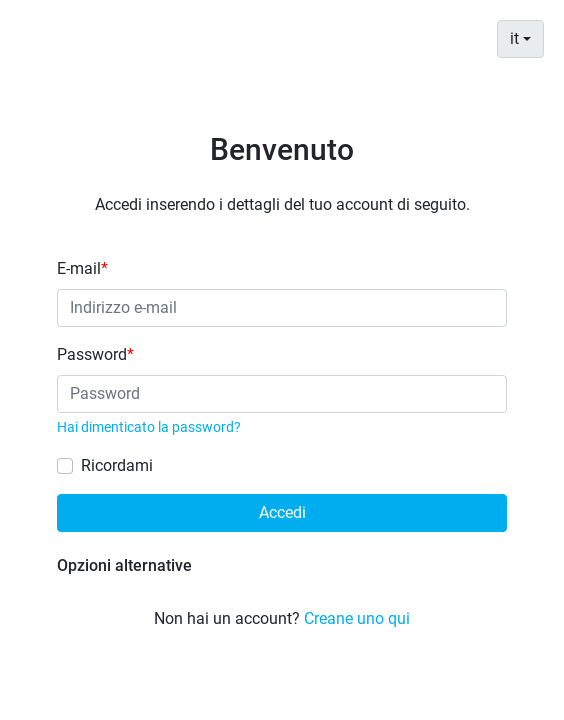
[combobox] (520, 39)
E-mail (82, 268)
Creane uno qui (357, 618)
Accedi (282, 512)
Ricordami (117, 465)
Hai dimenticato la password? (149, 427)
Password (95, 354)
